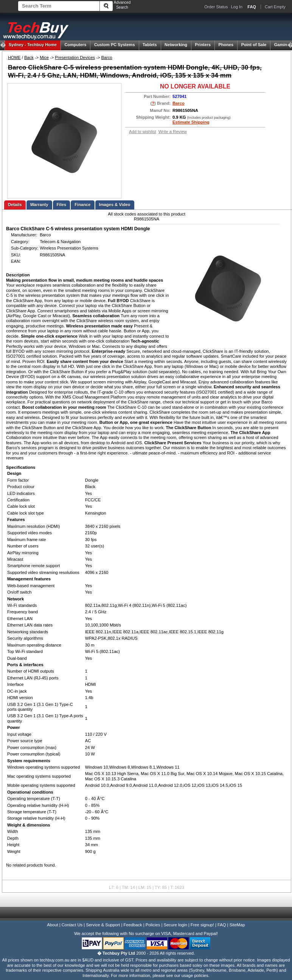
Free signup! (202, 925)
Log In (237, 7)
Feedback (133, 925)
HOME (14, 57)
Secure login (175, 925)
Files (62, 205)
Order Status (216, 7)
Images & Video (115, 205)
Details (15, 205)
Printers (203, 45)
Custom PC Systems (115, 45)
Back (29, 57)
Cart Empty (275, 7)
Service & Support (103, 925)
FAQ (222, 925)
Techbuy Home (33, 45)
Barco (107, 57)
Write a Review (173, 132)
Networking (176, 45)
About (52, 925)
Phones (226, 45)
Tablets (150, 45)
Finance (82, 205)
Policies (153, 925)
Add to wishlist (143, 132)
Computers (75, 45)
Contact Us (72, 925)
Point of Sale (254, 45)
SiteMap (237, 925)
